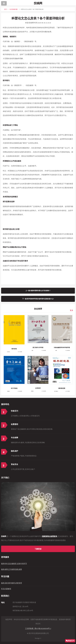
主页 (5, 9)
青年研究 (14, 349)
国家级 (8, 391)
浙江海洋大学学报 (38, 347)
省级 (32, 350)
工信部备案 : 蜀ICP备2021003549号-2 (38, 628)
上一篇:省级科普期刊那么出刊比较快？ (38, 291)
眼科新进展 (62, 388)
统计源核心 (56, 391)
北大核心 (8, 352)
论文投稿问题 (14, 9)
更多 (72, 310)
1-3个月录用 (20, 352)
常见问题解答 (6, 589)
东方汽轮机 (14, 388)
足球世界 (38, 388)
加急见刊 (71, 641)
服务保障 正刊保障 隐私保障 (11, 569)
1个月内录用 (44, 350)
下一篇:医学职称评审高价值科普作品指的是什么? (38, 299)
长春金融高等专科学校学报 (62, 347)
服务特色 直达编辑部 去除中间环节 (14, 564)
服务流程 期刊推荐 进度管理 (11, 583)
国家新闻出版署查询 (50, 536)
